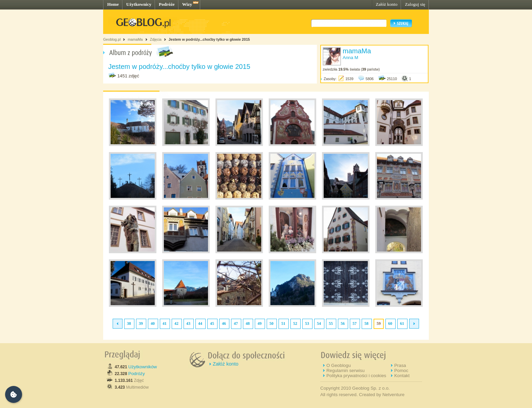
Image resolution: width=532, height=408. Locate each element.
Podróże (167, 4)
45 (212, 323)
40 (153, 323)
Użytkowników (142, 367)
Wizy (187, 4)
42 (176, 323)
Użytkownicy (139, 4)
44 (200, 323)
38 (129, 323)
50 (271, 323)
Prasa (400, 365)
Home (113, 4)
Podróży (137, 374)
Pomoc (401, 370)
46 (224, 323)
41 (165, 323)
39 (141, 323)
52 (295, 323)
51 (283, 323)
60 (390, 323)
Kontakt (402, 376)
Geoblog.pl (112, 39)
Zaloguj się (415, 4)
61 (402, 323)
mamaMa (135, 39)
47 (236, 323)
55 (331, 323)
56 (343, 323)
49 (260, 323)
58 (366, 323)
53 (307, 323)
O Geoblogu (339, 365)
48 (248, 323)
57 (355, 323)
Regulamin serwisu (346, 370)
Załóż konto (386, 4)
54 (319, 323)
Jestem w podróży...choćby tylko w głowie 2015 (209, 39)
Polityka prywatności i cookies (356, 376)
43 (188, 323)
